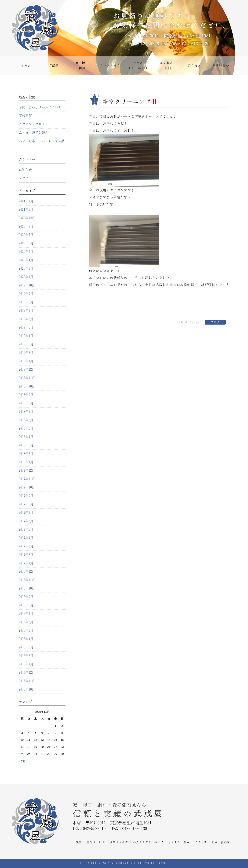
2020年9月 (26, 226)
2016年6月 (26, 622)
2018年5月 (26, 428)
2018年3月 (26, 445)
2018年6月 (26, 420)
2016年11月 (27, 580)
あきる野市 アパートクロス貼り (42, 144)
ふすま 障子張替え (33, 133)
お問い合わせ (222, 65)
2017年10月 (27, 487)
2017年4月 (26, 538)
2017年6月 (26, 521)
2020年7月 (26, 235)
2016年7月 (26, 614)
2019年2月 (26, 353)
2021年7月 (26, 201)
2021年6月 (26, 210)
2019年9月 (26, 294)
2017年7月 (26, 513)
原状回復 (25, 116)
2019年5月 (26, 327)
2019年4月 (26, 336)
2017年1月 (26, 563)
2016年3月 (26, 647)
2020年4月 (26, 260)
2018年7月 (26, 412)
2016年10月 (27, 588)
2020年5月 (26, 252)
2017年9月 (26, 496)
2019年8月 (26, 302)
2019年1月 (26, 361)
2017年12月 (27, 470)
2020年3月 (26, 268)
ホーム (26, 65)
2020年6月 (26, 243)
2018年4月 (26, 437)
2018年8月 (26, 403)
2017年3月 (26, 546)
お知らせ (25, 170)
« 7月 (22, 762)
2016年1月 (26, 664)
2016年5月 (26, 630)
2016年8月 (26, 605)
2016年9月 (26, 597)
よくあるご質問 (166, 65)
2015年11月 (27, 681)
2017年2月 (26, 555)
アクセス (194, 65)
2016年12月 (27, 571)
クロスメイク (110, 65)
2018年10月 (27, 386)
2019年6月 (26, 319)
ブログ (215, 322)
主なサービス (82, 65)
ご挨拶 (54, 65)
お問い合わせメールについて (40, 107)
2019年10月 (27, 285)
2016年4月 (26, 639)
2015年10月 (27, 689)
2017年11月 (27, 479)
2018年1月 (26, 462)
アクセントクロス (32, 124)
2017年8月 (26, 504)
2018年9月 (26, 395)
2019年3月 (26, 344)
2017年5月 (26, 529)
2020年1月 (26, 277)
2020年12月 (27, 218)
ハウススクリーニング (148, 842)
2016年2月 (26, 656)
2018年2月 (26, 454)
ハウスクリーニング (138, 65)
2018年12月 (27, 369)
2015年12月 (27, 673)
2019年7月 (26, 311)
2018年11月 (27, 378)
